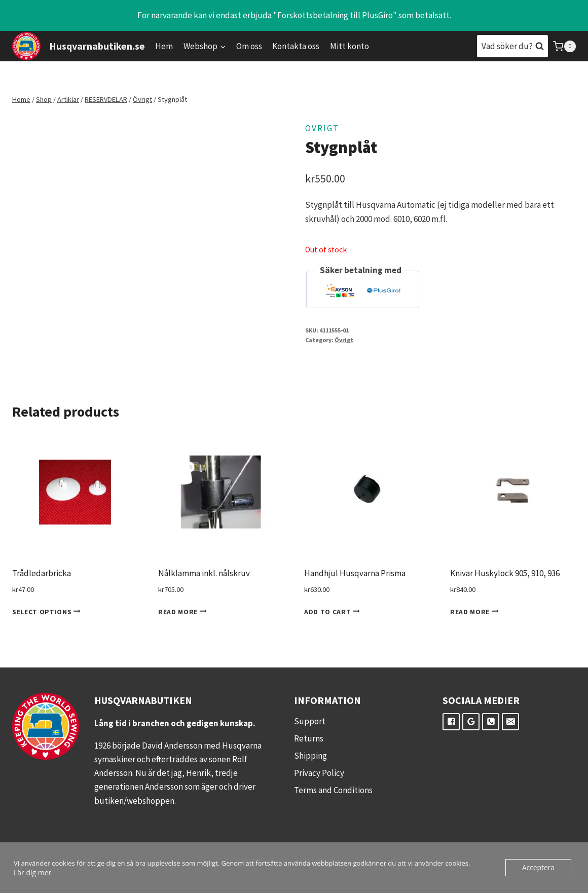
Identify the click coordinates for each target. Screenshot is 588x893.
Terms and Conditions (333, 790)
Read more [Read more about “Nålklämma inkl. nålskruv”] (184, 612)
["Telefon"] (491, 722)
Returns (309, 738)
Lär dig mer (31, 872)
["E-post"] (510, 722)
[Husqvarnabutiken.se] (79, 46)
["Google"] (471, 722)
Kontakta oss (296, 46)
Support (310, 721)
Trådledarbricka (42, 573)
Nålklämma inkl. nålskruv (204, 573)
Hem (164, 46)
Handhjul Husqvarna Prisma (355, 573)
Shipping (310, 756)
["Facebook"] (451, 722)
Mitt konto (350, 46)
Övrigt (322, 128)
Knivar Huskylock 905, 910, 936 (505, 573)
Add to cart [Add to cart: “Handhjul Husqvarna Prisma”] (334, 612)
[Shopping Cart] (564, 46)
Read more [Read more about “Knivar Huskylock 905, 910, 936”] (476, 612)
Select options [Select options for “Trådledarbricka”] (48, 612)
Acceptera (539, 868)
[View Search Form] (512, 46)
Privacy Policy (319, 773)
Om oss (249, 46)
